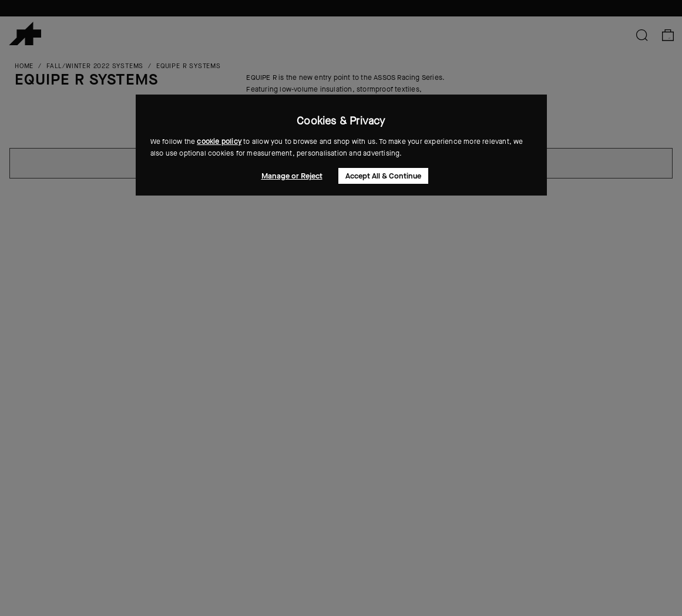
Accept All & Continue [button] (383, 176)
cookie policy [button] (219, 142)
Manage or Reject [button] (292, 176)
